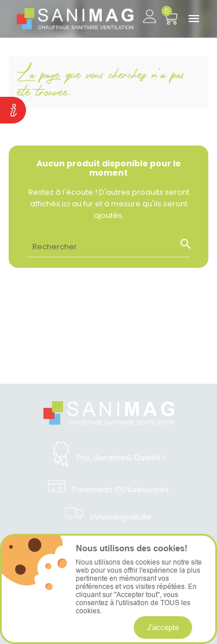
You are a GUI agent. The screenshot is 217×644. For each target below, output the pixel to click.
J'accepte (163, 627)
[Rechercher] (108, 246)
